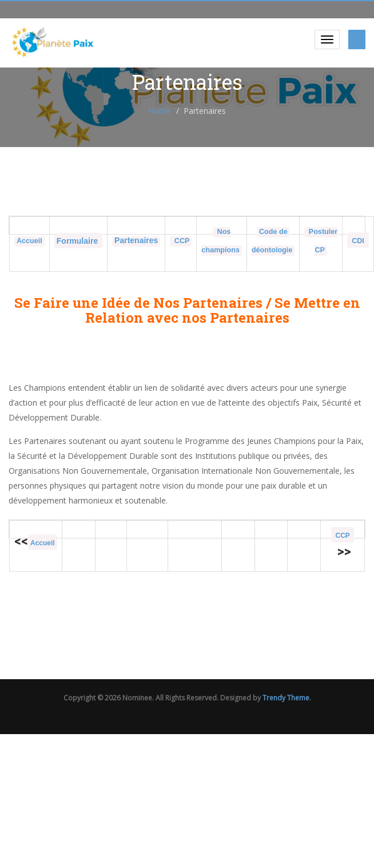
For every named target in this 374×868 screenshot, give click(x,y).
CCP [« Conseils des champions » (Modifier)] (181, 241)
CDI (358, 241)
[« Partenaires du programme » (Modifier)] (136, 241)
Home (160, 111)
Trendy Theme (286, 698)
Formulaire (78, 241)
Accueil (29, 241)
